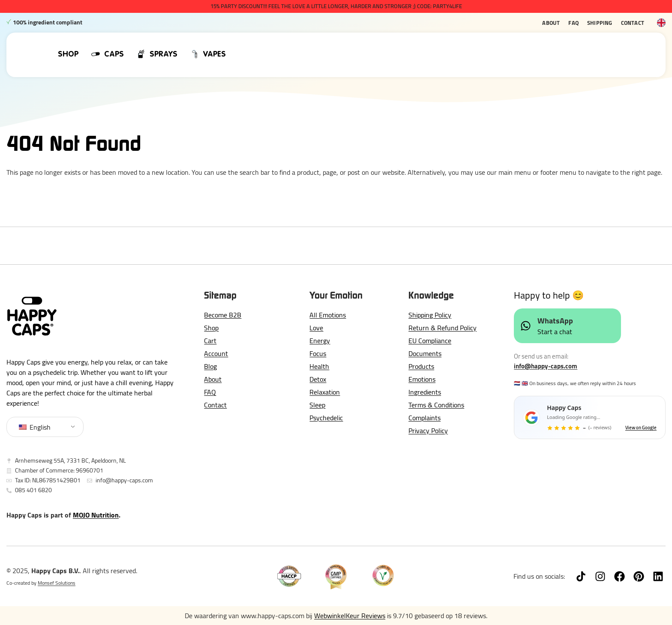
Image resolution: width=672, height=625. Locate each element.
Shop (211, 328)
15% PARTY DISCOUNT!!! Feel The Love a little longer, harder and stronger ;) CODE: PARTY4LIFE (336, 6)
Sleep (317, 405)
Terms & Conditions (436, 405)
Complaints (424, 418)
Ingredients (425, 392)
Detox (318, 379)
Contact (633, 23)
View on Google (641, 428)
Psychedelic (326, 418)
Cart (210, 341)
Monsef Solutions (57, 583)
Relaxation (325, 392)
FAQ (573, 23)
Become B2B (223, 315)
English (35, 427)
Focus (318, 353)
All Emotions (328, 315)
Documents (425, 353)
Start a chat (555, 332)
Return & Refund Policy (442, 328)
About (551, 23)
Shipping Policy (430, 315)
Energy (320, 341)
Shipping (600, 23)
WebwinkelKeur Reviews (350, 616)
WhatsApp (555, 321)
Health (319, 366)
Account (216, 353)
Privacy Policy (428, 431)
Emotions (422, 379)
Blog (210, 366)
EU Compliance (430, 341)
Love (316, 328)
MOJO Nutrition (96, 515)
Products (421, 366)
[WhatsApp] (526, 326)
